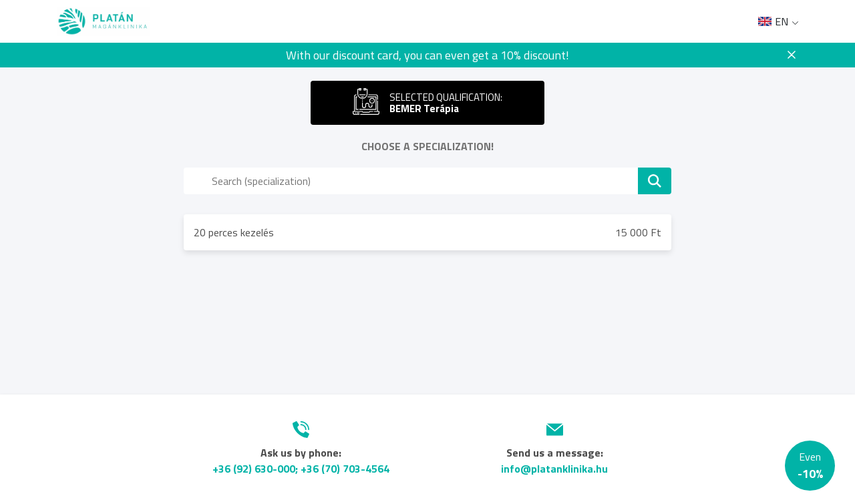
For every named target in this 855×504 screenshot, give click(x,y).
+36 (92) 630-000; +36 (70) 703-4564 (301, 469)
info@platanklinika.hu (554, 469)
